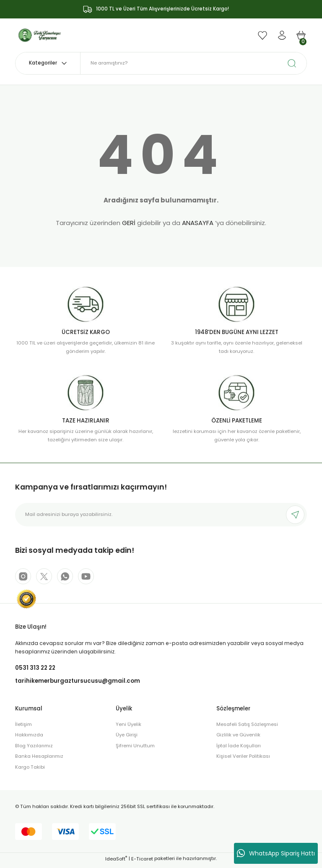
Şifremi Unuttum (135, 749)
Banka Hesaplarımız (39, 760)
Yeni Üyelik (129, 728)
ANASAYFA (198, 223)
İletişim (23, 728)
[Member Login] (282, 35)
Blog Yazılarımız (34, 749)
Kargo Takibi (30, 770)
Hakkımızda (29, 738)
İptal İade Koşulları (239, 749)
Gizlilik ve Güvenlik (238, 738)
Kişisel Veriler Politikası (243, 760)
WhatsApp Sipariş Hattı (276, 853)
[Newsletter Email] (161, 515)
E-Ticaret (142, 862)
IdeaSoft (116, 862)
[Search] (193, 63)
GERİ (129, 223)
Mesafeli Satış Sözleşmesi (247, 728)
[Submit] (295, 515)
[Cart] (301, 35)
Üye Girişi (127, 738)
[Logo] (40, 35)
